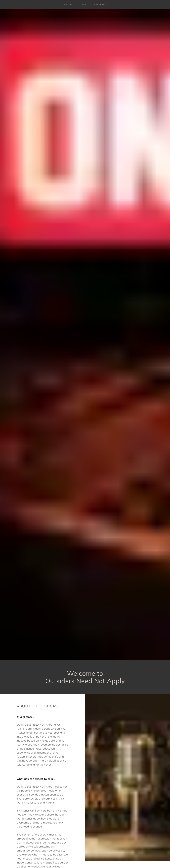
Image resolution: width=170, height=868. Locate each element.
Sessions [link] (100, 5)
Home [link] (69, 5)
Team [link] (84, 5)
